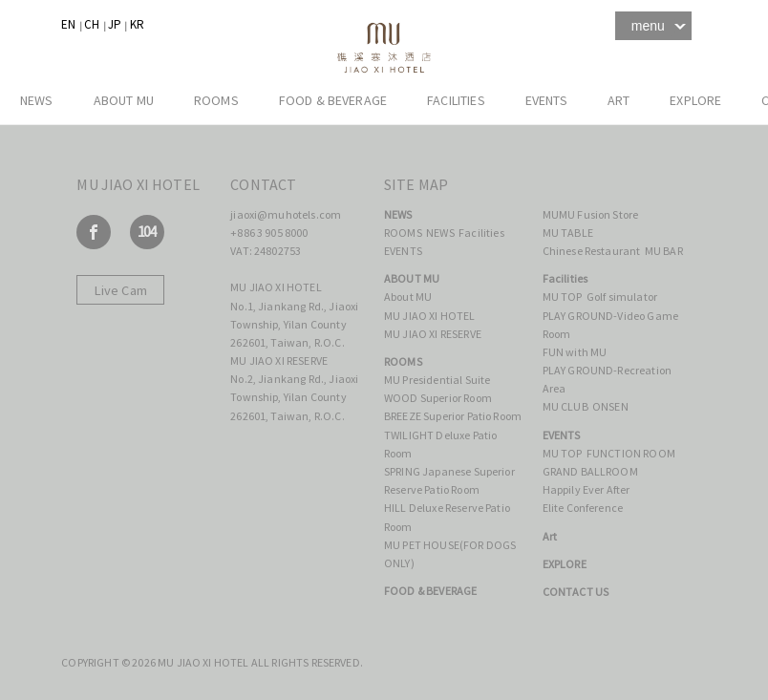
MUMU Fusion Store (591, 214)
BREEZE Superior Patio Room (453, 416)
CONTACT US (576, 592)
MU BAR (664, 251)
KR (137, 24)
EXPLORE (695, 100)
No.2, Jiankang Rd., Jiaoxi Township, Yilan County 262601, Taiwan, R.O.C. (294, 397)
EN (68, 24)
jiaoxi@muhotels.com (286, 214)
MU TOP (563, 297)
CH (92, 24)
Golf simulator (622, 297)
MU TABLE (568, 233)
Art (619, 100)
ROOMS (216, 100)
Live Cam (121, 290)
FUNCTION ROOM (631, 453)
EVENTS (546, 100)
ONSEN (610, 406)
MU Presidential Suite (437, 380)
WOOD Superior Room (438, 398)
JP (115, 24)
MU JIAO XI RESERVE (433, 334)
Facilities (456, 100)
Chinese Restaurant (592, 251)
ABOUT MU (124, 100)
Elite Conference (583, 508)
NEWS (37, 100)
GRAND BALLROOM (590, 471)
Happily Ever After (587, 489)
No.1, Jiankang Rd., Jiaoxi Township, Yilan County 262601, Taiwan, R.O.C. (294, 324)
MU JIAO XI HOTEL (430, 316)
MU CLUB (565, 406)
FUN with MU (575, 352)
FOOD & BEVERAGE (333, 100)
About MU (409, 297)
